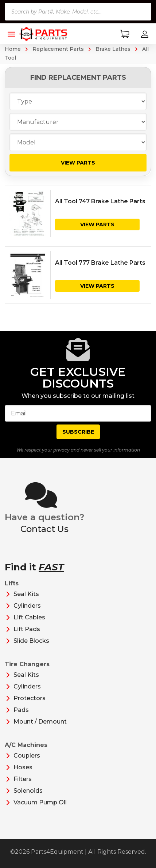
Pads (21, 710)
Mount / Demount (40, 722)
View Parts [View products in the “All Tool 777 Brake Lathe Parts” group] (97, 286)
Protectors (30, 698)
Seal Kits (26, 594)
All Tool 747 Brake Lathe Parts (100, 201)
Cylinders (27, 606)
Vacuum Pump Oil (40, 802)
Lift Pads (27, 629)
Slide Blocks (31, 641)
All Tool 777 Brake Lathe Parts (100, 263)
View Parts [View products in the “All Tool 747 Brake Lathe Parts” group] (97, 224)
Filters (23, 779)
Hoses (23, 767)
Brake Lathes (113, 49)
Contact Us (44, 529)
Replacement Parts (58, 49)
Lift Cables (29, 617)
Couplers (27, 756)
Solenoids (28, 791)
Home (13, 49)
